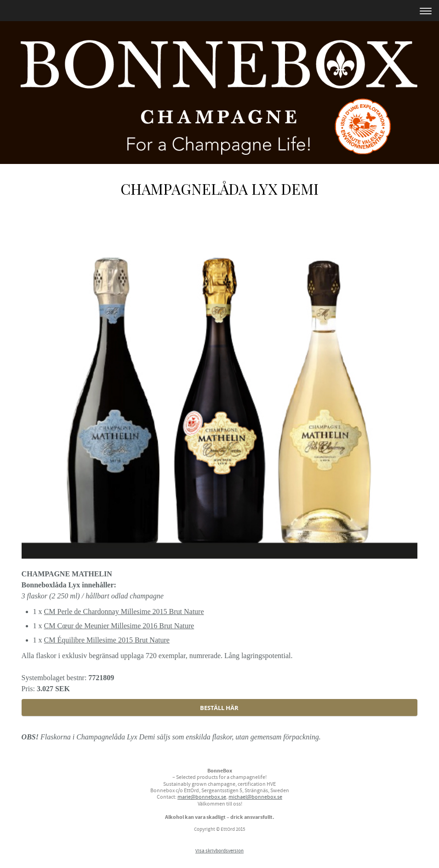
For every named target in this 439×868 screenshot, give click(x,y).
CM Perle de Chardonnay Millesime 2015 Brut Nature (124, 612)
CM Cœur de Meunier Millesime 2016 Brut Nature (119, 626)
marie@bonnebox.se (202, 797)
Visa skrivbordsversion (219, 851)
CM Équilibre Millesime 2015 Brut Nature (107, 640)
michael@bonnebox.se (255, 797)
